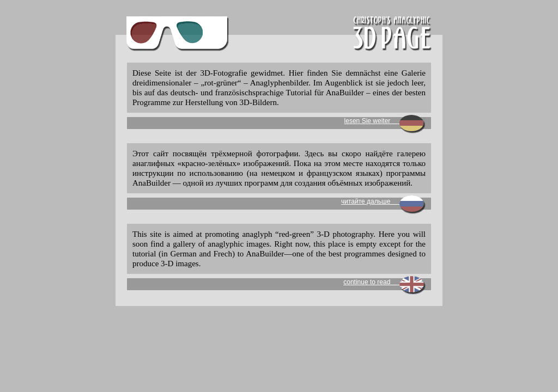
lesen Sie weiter (385, 121)
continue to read (384, 282)
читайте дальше (383, 201)
